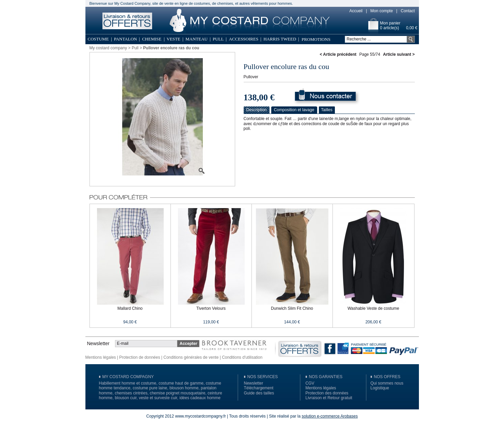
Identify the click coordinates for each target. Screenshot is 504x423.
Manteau (197, 39)
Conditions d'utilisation (242, 357)
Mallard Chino (130, 308)
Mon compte (381, 11)
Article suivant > (399, 54)
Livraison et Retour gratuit (329, 398)
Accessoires (243, 39)
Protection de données (140, 357)
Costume (98, 39)
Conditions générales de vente (191, 357)
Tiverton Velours (211, 308)
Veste (174, 39)
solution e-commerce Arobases (330, 416)
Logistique (380, 388)
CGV (310, 383)
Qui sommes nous (387, 383)
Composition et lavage (294, 110)
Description (256, 110)
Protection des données (327, 393)
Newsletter (254, 383)
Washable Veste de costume (373, 308)
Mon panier (390, 23)
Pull (218, 39)
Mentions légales (101, 357)
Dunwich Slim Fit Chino (292, 308)
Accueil (356, 11)
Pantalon (126, 39)
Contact (408, 11)
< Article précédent (338, 54)
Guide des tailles (259, 393)
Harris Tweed (280, 39)
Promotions (316, 39)
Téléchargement (259, 388)
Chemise (152, 39)
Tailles (327, 110)
